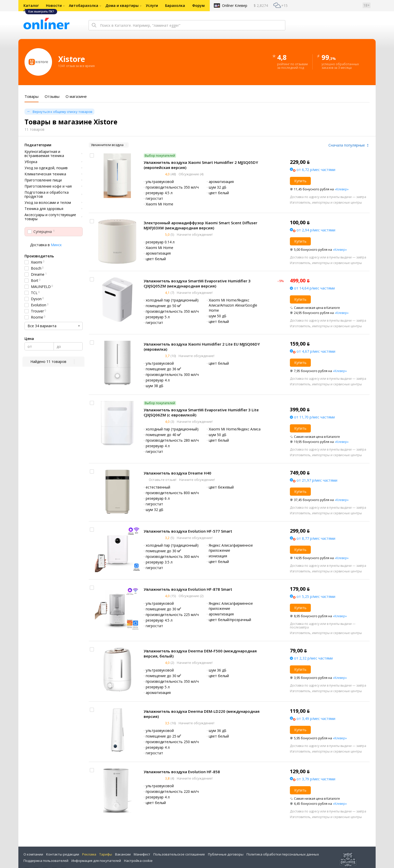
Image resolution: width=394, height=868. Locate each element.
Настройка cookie (138, 861)
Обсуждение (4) (191, 174)
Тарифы (106, 854)
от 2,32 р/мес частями (313, 658)
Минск (56, 245)
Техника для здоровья (44, 209)
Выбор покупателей (160, 156)
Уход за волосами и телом (48, 203)
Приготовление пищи (43, 180)
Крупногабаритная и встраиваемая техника (44, 154)
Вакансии (123, 854)
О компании (33, 854)
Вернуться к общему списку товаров (63, 112)
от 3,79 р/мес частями (316, 779)
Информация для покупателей (96, 861)
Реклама (89, 854)
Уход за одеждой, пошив (46, 168)
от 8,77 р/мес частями (316, 538)
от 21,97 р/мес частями (317, 480)
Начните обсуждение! (194, 234)
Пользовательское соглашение (179, 854)
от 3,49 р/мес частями (316, 719)
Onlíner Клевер (235, 5)
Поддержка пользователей (46, 861)
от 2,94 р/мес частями (316, 230)
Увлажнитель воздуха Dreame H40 (177, 473)
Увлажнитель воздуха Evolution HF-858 (182, 772)
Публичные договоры (226, 854)
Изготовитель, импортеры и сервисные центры (326, 202)
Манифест (142, 854)
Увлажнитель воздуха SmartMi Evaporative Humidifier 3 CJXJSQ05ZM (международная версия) (197, 283)
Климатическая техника (45, 174)
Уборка (31, 162)
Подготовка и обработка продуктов (47, 194)
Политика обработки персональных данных (283, 854)
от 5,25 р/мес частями (316, 596)
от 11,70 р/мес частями (314, 417)
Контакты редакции (63, 854)
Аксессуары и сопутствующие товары (50, 217)
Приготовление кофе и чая (48, 186)
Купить (300, 181)
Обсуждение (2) (191, 596)
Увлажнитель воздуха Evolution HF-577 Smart (188, 531)
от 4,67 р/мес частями (316, 351)
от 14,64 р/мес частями (314, 288)
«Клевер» (342, 189)
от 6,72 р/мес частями (316, 170)
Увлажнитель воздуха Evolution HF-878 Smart (188, 589)
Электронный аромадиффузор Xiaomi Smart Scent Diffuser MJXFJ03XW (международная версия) (200, 225)
